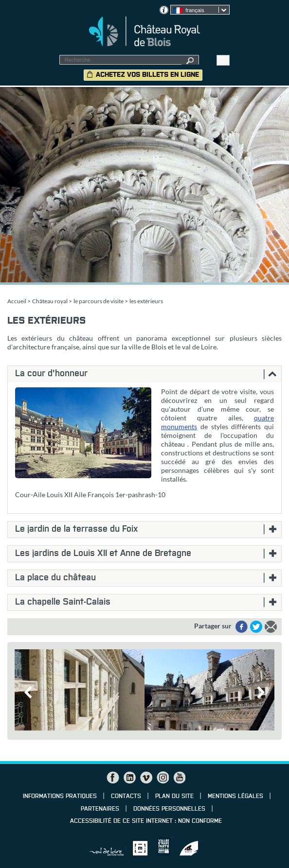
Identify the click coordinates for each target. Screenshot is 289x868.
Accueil (17, 301)
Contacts (126, 797)
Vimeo (146, 778)
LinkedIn (129, 778)
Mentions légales (235, 797)
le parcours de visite (99, 301)
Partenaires (100, 809)
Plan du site (174, 797)
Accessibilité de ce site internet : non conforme (146, 821)
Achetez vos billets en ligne (147, 75)
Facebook (113, 778)
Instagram (163, 778)
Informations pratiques (60, 797)
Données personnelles (169, 809)
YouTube (179, 778)
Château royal (50, 301)
